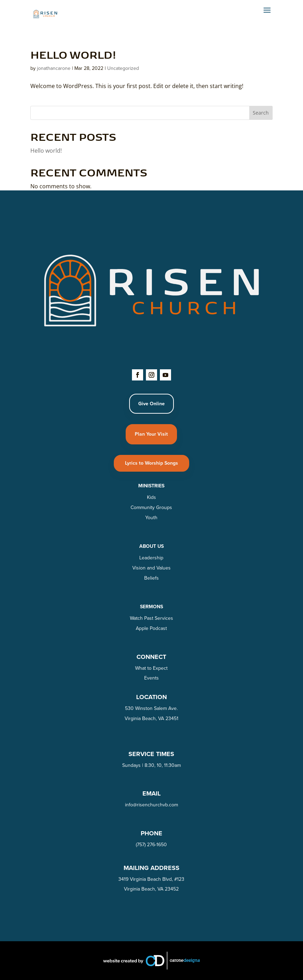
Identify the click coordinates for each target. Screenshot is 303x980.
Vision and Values (151, 568)
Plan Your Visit (151, 434)
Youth (151, 518)
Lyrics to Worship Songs (151, 463)
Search (261, 113)
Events (151, 678)
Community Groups (151, 507)
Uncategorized (123, 68)
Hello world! (73, 54)
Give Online (151, 404)
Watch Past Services (151, 618)
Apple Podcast (151, 628)
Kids (151, 497)
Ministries (151, 486)
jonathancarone (54, 68)
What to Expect (151, 668)
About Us (151, 546)
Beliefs (151, 578)
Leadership (151, 558)
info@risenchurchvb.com (151, 805)
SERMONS (151, 607)
